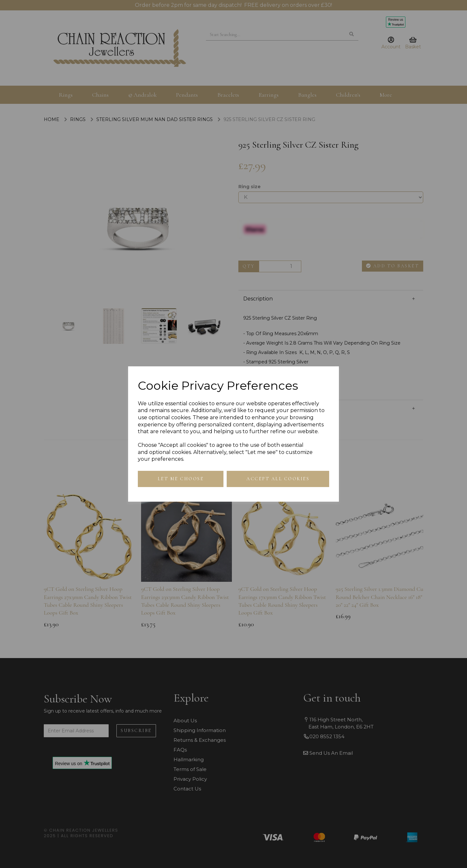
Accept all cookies (278, 479)
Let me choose (181, 479)
